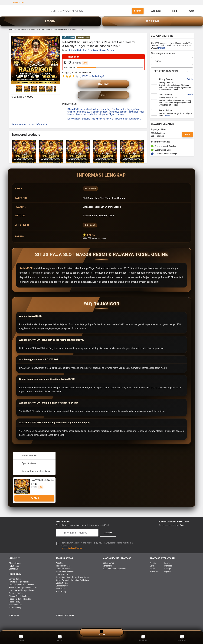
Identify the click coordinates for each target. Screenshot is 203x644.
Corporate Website (64, 562)
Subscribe (108, 526)
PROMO (21, 638)
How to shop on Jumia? (19, 575)
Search (138, 11)
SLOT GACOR (61, 624)
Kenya (167, 556)
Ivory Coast (154, 564)
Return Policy (14, 595)
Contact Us (14, 562)
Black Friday (61, 584)
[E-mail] (77, 526)
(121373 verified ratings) (92, 76)
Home (11, 30)
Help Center (14, 559)
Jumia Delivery (15, 600)
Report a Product (16, 586)
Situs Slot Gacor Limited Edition (98, 50)
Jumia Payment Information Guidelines (72, 573)
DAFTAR (153, 21)
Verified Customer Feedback (33, 464)
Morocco (168, 559)
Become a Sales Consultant (114, 562)
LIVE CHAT (182, 638)
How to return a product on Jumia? (23, 580)
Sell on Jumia (17, 3)
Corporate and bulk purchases (22, 583)
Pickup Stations (15, 598)
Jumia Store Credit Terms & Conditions (72, 570)
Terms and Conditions (65, 564)
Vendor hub (108, 559)
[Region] (172, 61)
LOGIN (50, 21)
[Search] (90, 11)
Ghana (152, 562)
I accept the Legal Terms (71, 541)
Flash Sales (61, 582)
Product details (26, 448)
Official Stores (62, 579)
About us (60, 556)
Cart (189, 11)
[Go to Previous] (13, 89)
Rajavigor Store (83, 37)
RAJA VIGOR (44, 30)
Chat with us (15, 556)
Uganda (168, 564)
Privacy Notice (62, 567)
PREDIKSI (143, 638)
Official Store (68, 37)
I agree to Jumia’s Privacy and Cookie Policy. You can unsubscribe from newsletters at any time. (97, 537)
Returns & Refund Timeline (20, 592)
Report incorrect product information (29, 117)
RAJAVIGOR (23, 30)
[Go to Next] (58, 89)
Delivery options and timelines (22, 578)
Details (162, 48)
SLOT (33, 30)
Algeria (153, 556)
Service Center (15, 572)
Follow (188, 135)
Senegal (168, 562)
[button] (143, 38)
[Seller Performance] (173, 142)
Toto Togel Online (63, 559)
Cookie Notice (62, 576)
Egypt (152, 559)
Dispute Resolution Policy (20, 589)
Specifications (26, 456)
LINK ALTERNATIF (61, 30)
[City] (172, 71)
